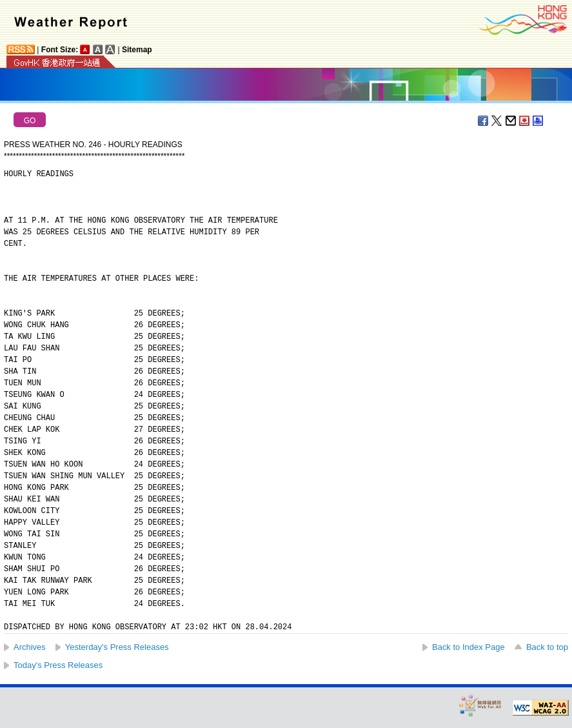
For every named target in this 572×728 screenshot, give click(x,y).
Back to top (547, 647)
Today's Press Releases (58, 665)
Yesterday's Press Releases (117, 647)
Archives (30, 647)
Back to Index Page (468, 647)
